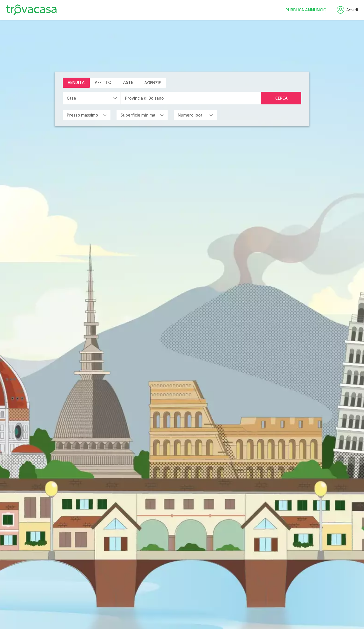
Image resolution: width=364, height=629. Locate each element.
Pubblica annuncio (306, 10)
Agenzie (153, 83)
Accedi (347, 10)
